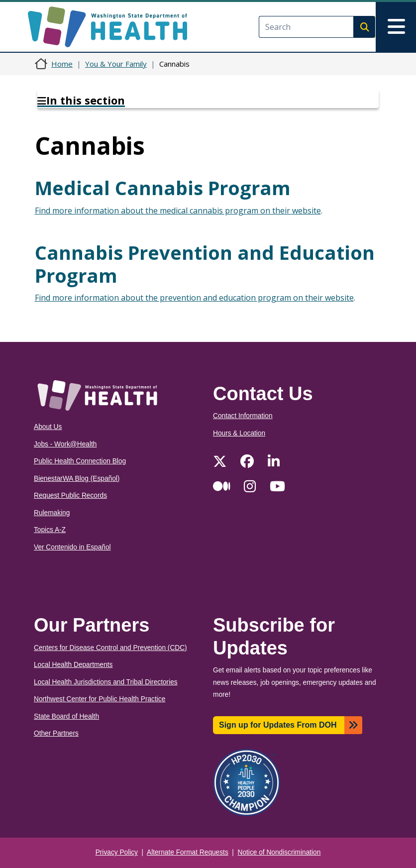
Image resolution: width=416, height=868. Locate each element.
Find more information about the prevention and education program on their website (194, 298)
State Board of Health (66, 716)
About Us (48, 427)
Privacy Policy (117, 852)
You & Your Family (116, 64)
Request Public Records (70, 495)
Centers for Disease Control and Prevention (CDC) (110, 648)
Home (62, 64)
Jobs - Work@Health (65, 444)
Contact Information (243, 416)
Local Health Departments (73, 665)
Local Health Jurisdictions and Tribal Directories (106, 682)
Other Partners (56, 733)
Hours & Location (239, 433)
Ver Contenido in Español (72, 547)
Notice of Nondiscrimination (279, 852)
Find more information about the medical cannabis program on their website (178, 211)
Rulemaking (52, 513)
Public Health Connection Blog (80, 461)
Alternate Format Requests (188, 852)
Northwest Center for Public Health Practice (100, 699)
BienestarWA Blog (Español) (77, 479)
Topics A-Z (50, 530)
